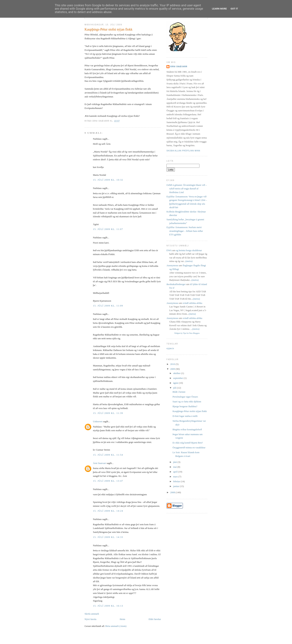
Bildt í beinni (179, 392)
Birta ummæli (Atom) (116, 626)
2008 (173, 492)
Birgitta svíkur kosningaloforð (187, 429)
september (178, 378)
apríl (176, 472)
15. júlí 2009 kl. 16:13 (108, 606)
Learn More (219, 9)
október (177, 373)
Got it (234, 9)
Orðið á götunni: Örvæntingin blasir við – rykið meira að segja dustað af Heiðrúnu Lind (187, 189)
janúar (177, 486)
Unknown (98, 421)
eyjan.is (170, 348)
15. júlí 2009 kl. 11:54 (108, 455)
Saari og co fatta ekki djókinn (187, 401)
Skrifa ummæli (92, 614)
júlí (175, 388)
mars (176, 477)
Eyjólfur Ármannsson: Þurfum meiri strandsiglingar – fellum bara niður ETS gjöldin (185, 231)
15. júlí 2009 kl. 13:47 (108, 481)
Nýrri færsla (90, 619)
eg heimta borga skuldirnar (189, 250)
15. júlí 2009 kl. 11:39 (108, 413)
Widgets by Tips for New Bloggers (187, 333)
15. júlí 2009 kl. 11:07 (108, 229)
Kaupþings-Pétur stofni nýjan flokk (108, 29)
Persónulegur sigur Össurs (185, 397)
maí (175, 467)
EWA (169, 250)
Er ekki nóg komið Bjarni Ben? (188, 443)
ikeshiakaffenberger (176, 284)
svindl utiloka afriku (192, 303)
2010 (173, 364)
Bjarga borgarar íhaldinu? (185, 406)
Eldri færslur (155, 619)
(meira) (189, 261)
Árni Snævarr (99, 463)
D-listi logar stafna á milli (185, 416)
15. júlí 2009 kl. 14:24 (108, 511)
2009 (173, 369)
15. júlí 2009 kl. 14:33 (108, 537)
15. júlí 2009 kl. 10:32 (108, 180)
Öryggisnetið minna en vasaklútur (189, 447)
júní (175, 462)
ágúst (176, 383)
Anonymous (172, 265)
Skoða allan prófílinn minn (183, 151)
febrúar (177, 481)
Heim (122, 619)
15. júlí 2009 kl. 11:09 (108, 306)
